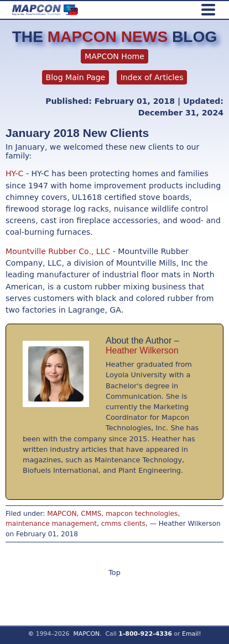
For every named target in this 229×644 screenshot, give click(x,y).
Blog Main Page (76, 77)
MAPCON (86, 634)
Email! (192, 634)
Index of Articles (152, 77)
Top (114, 572)
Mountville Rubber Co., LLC (59, 251)
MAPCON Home (114, 56)
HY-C (14, 173)
